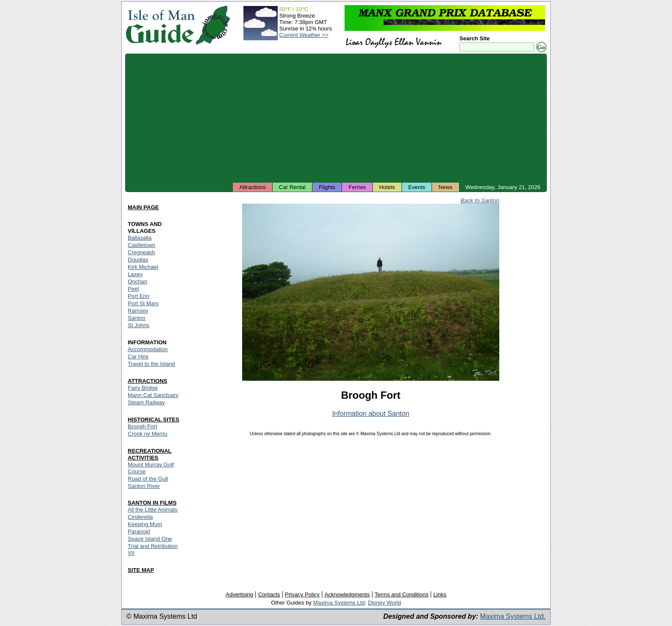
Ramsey (138, 311)
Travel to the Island (151, 364)
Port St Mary (143, 303)
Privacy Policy (302, 594)
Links (440, 594)
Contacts (269, 594)
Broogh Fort (142, 426)
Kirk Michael (143, 267)
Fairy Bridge (143, 388)
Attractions (252, 187)
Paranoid (139, 531)
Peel (133, 289)
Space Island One (150, 539)
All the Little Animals (153, 510)
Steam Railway (146, 402)
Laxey (135, 274)
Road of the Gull (148, 479)
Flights (327, 187)
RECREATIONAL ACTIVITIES (150, 454)
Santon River (144, 486)
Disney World (385, 603)
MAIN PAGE (143, 207)
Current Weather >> (304, 35)
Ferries (357, 187)
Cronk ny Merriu (147, 434)
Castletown (141, 245)
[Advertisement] (336, 118)
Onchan (138, 281)
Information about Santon (371, 414)
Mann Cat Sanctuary (153, 395)
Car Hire (138, 357)
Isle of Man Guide (160, 25)
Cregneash (141, 252)
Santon (136, 318)
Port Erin (139, 296)
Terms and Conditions (402, 594)
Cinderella (140, 517)
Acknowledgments (347, 594)
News (445, 187)
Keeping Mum (145, 524)
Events (417, 187)
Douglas (138, 260)
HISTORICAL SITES (153, 420)
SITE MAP (141, 570)
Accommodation (148, 349)
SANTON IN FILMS (152, 503)
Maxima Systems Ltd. (513, 616)
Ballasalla (140, 238)
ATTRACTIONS (147, 381)
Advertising (239, 594)
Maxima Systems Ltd (339, 603)
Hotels (387, 187)
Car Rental (292, 187)
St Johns (139, 325)
